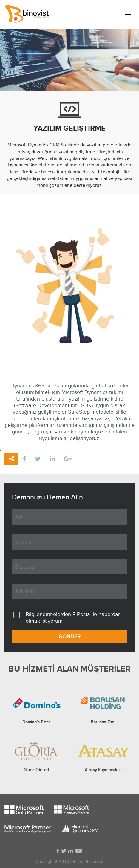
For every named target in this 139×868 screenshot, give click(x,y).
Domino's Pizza (36, 722)
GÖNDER (69, 637)
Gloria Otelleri (36, 770)
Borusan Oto (102, 722)
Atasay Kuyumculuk (103, 770)
